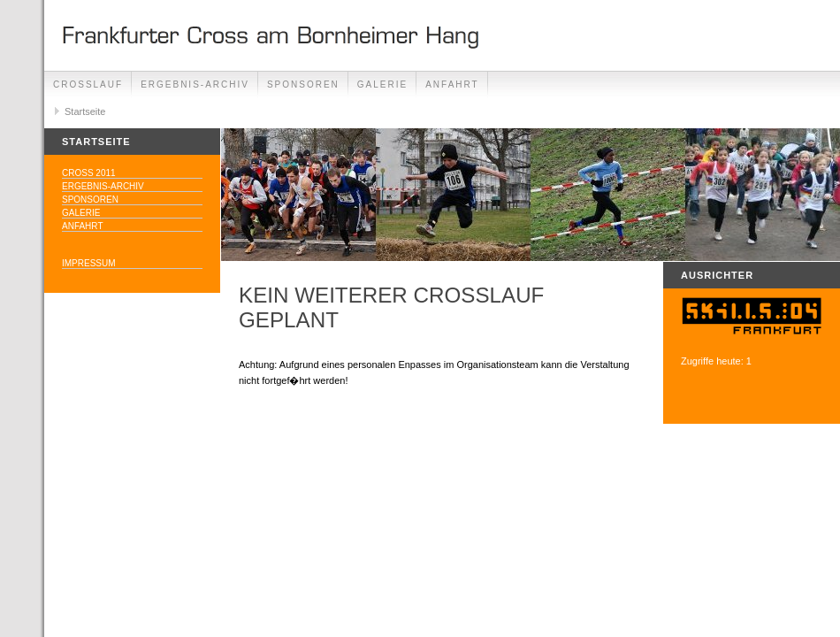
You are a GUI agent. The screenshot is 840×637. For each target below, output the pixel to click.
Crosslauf (88, 84)
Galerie (382, 84)
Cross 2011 (89, 173)
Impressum (89, 263)
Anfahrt (452, 84)
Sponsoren (303, 84)
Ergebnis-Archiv (195, 84)
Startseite (85, 111)
